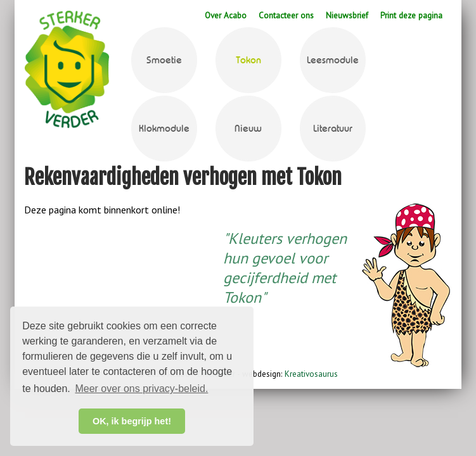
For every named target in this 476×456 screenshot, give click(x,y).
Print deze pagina (411, 15)
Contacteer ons (286, 15)
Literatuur (333, 129)
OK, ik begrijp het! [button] (132, 421)
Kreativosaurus (310, 374)
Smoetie (164, 60)
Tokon (248, 60)
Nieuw (248, 129)
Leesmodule (333, 60)
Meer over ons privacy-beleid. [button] (141, 389)
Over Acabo (226, 15)
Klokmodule (164, 129)
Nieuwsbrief (347, 15)
